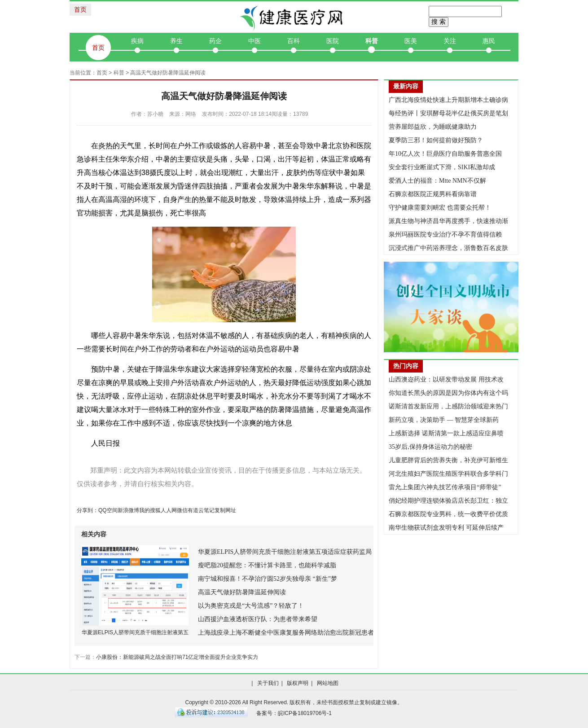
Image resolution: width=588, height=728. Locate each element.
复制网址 (225, 510)
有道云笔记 (201, 510)
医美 (411, 41)
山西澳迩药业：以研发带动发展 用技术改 (446, 379)
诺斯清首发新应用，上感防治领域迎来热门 (448, 406)
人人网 (169, 510)
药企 (215, 41)
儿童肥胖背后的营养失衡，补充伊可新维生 (448, 460)
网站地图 (328, 683)
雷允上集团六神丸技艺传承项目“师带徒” (445, 487)
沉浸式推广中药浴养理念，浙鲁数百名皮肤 (448, 248)
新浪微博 (128, 510)
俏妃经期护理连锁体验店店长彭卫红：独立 (448, 501)
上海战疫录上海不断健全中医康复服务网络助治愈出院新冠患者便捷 (292, 633)
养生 (176, 41)
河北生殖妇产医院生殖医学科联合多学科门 (448, 474)
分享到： (88, 510)
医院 (333, 41)
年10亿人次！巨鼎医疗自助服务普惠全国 (445, 154)
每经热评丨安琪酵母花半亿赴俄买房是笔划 (448, 113)
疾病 (137, 41)
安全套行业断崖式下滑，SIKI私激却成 (442, 167)
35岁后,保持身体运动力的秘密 (430, 447)
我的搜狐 (150, 510)
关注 (450, 41)
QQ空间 (108, 510)
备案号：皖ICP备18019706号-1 (294, 713)
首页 (80, 9)
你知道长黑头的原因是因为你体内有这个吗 (448, 393)
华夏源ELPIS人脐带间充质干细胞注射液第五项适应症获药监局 (285, 552)
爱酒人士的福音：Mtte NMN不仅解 (437, 181)
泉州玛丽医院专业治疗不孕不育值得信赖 (445, 235)
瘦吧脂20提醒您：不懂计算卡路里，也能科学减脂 (267, 565)
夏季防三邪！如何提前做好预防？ (436, 140)
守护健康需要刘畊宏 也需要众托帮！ (440, 208)
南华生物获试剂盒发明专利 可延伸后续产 (446, 528)
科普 (372, 41)
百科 (294, 41)
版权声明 (298, 683)
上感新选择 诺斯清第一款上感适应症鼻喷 (446, 433)
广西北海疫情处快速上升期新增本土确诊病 (448, 100)
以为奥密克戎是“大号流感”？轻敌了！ (251, 606)
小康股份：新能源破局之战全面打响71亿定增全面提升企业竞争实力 (177, 657)
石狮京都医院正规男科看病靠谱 (433, 194)
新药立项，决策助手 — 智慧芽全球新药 (444, 420)
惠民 (489, 41)
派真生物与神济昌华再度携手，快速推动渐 (448, 221)
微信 (182, 510)
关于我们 (268, 683)
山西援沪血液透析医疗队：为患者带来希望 (258, 619)
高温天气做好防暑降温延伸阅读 (242, 592)
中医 (255, 41)
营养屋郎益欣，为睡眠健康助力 (433, 127)
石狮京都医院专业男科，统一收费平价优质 (448, 514)
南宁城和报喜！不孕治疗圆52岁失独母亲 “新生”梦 (268, 579)
